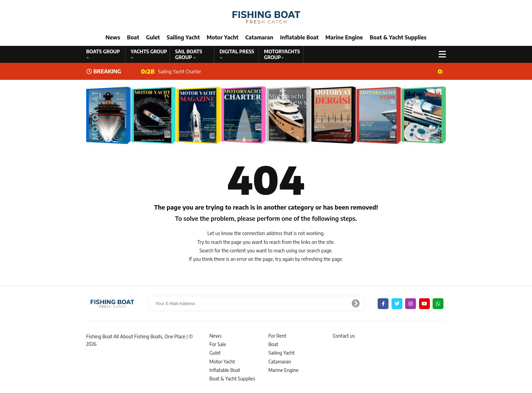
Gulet (153, 37)
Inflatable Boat (299, 37)
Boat (133, 37)
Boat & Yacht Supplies (398, 37)
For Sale (218, 344)
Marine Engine (344, 37)
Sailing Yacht (183, 37)
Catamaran (259, 37)
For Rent (277, 336)
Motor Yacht (223, 37)
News (113, 37)
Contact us (344, 336)
